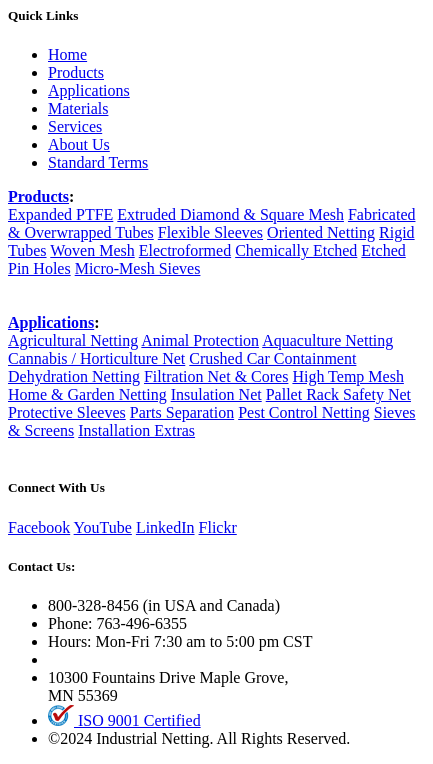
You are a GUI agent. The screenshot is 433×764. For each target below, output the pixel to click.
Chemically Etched (296, 250)
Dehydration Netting (74, 376)
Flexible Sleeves (210, 232)
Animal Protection (200, 340)
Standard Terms (98, 162)
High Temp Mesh (347, 376)
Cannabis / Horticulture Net (96, 358)
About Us (79, 144)
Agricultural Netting (73, 340)
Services (75, 126)
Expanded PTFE (60, 214)
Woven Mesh (92, 250)
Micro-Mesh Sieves (138, 268)
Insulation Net (216, 394)
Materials (78, 108)
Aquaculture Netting (327, 340)
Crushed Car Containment (272, 358)
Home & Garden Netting (87, 394)
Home (67, 54)
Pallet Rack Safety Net (338, 394)
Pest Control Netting (304, 412)
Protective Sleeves (67, 412)
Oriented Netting (321, 232)
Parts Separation (182, 412)
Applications (89, 90)
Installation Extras (136, 430)
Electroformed (185, 250)
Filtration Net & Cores (216, 376)
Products (76, 72)
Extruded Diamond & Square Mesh (230, 214)
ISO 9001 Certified (124, 720)
